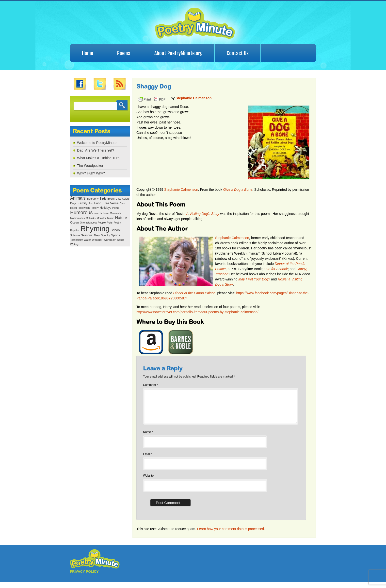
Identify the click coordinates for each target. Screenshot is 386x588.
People (102, 223)
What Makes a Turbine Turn (98, 158)
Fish (91, 203)
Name (148, 438)
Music (111, 218)
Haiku (73, 208)
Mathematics (77, 218)
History (95, 208)
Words (120, 240)
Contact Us (238, 53)
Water (87, 240)
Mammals (115, 213)
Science (75, 235)
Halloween (84, 208)
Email (148, 460)
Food (98, 203)
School (115, 230)
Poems (124, 53)
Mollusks (91, 218)
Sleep (97, 235)
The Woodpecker (90, 166)
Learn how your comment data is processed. (231, 535)
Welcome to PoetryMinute (97, 143)
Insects (98, 213)
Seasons (87, 235)
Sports (115, 235)
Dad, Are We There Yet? (96, 150)
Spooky (105, 235)
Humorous (81, 212)
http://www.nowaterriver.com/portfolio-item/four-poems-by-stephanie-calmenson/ (197, 312)
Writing (74, 244)
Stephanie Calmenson (193, 98)
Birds (103, 199)
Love (106, 213)
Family (82, 203)
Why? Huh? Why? (91, 173)
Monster (101, 218)
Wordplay (109, 240)
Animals (78, 198)
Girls (122, 203)
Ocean (74, 223)
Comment (150, 385)
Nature (121, 218)
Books (111, 199)
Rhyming (95, 229)
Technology (76, 240)
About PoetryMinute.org (178, 53)
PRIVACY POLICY (84, 577)
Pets (110, 223)
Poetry (117, 223)
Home (88, 53)
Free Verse (110, 203)
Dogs (73, 203)
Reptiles (75, 230)
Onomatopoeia (88, 223)
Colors (126, 199)
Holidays (105, 208)
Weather (97, 240)
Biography (93, 199)
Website (148, 482)
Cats (118, 199)
